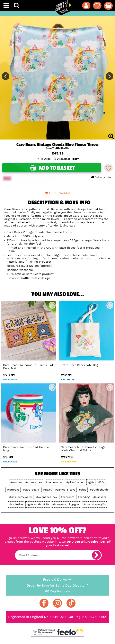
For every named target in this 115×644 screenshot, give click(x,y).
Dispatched (66, 159)
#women (16, 482)
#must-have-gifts (95, 504)
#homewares (54, 482)
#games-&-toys (65, 490)
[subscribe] (96, 555)
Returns (57, 591)
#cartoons (13, 490)
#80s (101, 482)
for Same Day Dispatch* (57, 585)
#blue (83, 490)
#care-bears (31, 490)
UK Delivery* (57, 579)
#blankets (100, 497)
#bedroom (67, 497)
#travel (47, 490)
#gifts (91, 482)
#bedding (84, 497)
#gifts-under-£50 (38, 504)
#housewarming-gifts (66, 504)
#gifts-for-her (75, 482)
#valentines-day (47, 497)
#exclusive (16, 504)
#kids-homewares (21, 497)
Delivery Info (102, 177)
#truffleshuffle (99, 490)
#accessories (34, 482)
